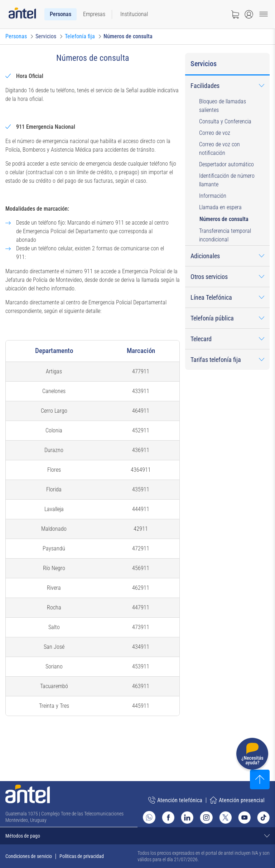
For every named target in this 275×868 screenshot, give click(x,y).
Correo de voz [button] (215, 133)
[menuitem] (61, 14)
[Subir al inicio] (260, 779)
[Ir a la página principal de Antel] (28, 794)
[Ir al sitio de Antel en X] (225, 817)
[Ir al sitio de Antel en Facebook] (168, 817)
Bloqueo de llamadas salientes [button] (223, 106)
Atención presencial (237, 800)
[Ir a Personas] (16, 36)
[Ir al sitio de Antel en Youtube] (244, 817)
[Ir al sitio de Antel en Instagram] (206, 817)
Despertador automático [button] (226, 164)
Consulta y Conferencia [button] (225, 121)
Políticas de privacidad (82, 856)
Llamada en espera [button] (220, 207)
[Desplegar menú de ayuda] (252, 755)
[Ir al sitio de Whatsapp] (149, 817)
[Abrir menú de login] (249, 14)
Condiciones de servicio (29, 856)
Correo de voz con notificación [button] (219, 149)
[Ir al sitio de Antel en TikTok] (263, 817)
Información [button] (213, 196)
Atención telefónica (175, 800)
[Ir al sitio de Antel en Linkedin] (187, 817)
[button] (227, 86)
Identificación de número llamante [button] (227, 180)
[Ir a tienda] (235, 14)
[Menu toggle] (264, 14)
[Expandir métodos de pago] (137, 836)
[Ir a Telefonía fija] (80, 36)
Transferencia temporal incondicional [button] (225, 235)
